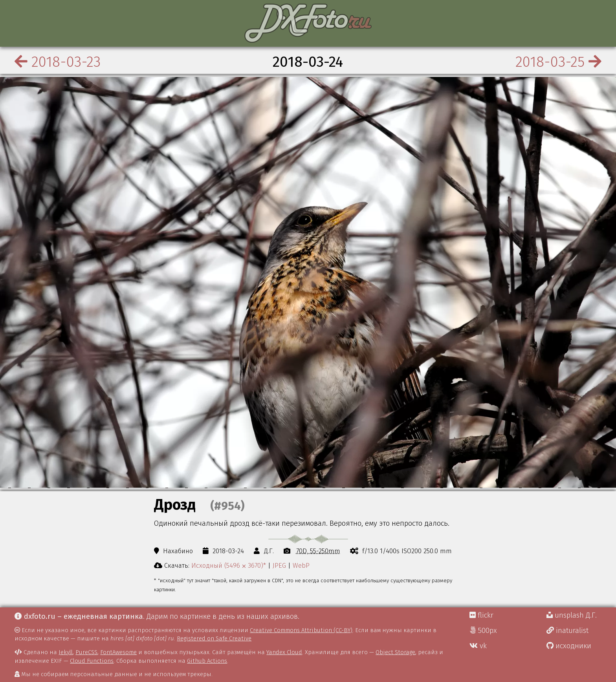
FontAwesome (118, 652)
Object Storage (395, 652)
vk (478, 646)
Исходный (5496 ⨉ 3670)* (229, 565)
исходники (569, 646)
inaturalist (567, 631)
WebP (301, 565)
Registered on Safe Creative (214, 638)
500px (483, 631)
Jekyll (66, 652)
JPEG (279, 565)
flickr (481, 615)
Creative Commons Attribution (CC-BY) (301, 630)
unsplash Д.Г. (572, 615)
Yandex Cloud (284, 652)
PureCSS (86, 652)
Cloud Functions (92, 661)
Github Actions (207, 661)
